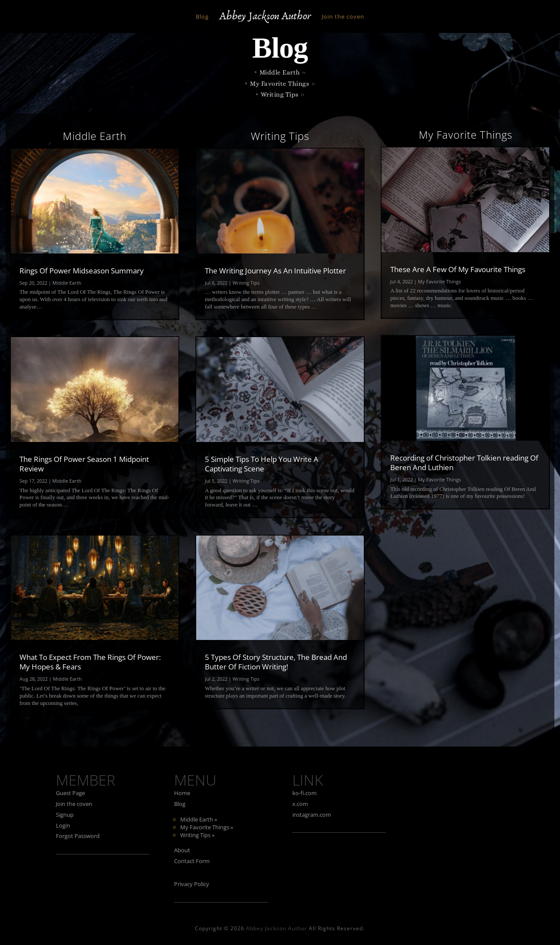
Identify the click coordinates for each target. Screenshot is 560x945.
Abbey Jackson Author (277, 928)
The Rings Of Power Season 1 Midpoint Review (84, 464)
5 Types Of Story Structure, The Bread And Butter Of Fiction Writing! (276, 662)
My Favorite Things (280, 84)
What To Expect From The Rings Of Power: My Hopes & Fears (90, 662)
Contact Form (192, 861)
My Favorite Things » (207, 827)
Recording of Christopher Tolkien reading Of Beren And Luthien (464, 463)
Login (63, 825)
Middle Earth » (199, 819)
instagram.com (312, 815)
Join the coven (343, 16)
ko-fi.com (304, 793)
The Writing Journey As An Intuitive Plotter (275, 271)
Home (182, 793)
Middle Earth (280, 72)
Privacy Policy (192, 884)
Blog (202, 16)
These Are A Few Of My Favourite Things (458, 269)
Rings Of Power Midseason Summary (82, 271)
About (182, 850)
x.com (300, 804)
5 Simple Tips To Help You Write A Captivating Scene (262, 464)
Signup (65, 815)
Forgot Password (78, 836)
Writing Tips (280, 94)
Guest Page (70, 793)
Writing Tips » (197, 835)
